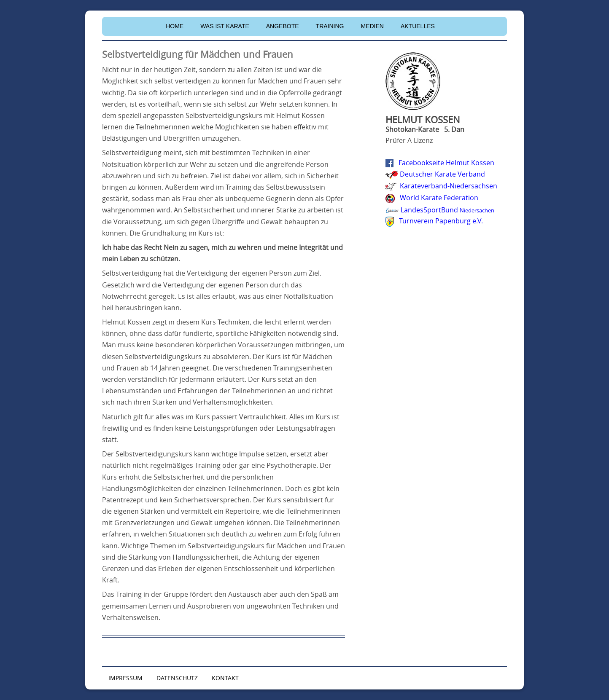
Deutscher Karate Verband (442, 174)
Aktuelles (418, 26)
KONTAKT (225, 678)
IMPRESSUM (125, 678)
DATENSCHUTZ (177, 678)
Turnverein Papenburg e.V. (441, 221)
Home (175, 26)
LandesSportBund (447, 210)
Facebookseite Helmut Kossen (446, 163)
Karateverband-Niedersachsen (449, 186)
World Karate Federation (439, 198)
